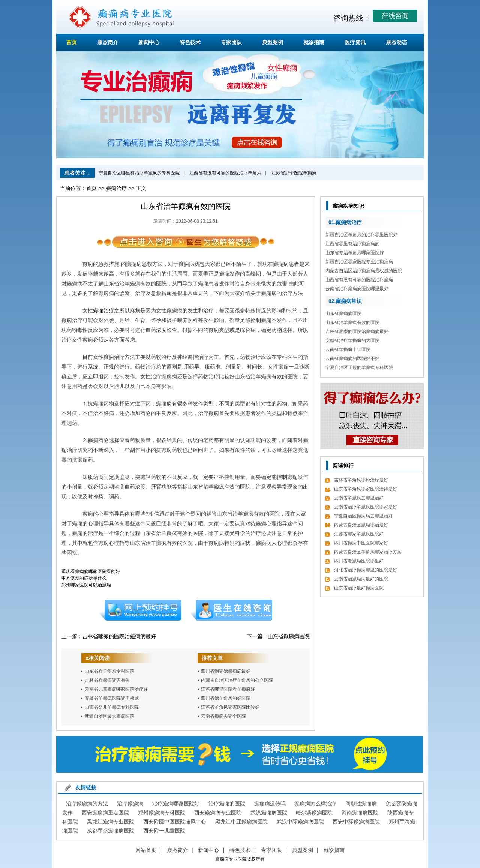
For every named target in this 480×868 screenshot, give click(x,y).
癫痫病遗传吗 (270, 804)
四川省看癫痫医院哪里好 (359, 561)
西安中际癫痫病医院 (356, 822)
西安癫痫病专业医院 (218, 813)
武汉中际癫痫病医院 (300, 822)
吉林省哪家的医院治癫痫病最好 (119, 636)
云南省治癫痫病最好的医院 (361, 579)
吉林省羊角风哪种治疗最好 (361, 480)
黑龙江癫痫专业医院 (111, 822)
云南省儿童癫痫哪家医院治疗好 (116, 689)
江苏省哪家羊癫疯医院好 (359, 534)
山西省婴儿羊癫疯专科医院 (112, 707)
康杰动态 (396, 42)
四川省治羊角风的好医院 (226, 698)
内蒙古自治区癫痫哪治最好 (361, 525)
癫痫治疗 (116, 188)
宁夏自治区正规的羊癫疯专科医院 (359, 367)
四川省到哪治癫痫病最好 (226, 671)
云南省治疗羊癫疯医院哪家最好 (366, 507)
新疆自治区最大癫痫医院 (109, 716)
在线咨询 (231, 610)
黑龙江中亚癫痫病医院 (241, 822)
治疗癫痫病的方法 (87, 804)
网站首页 (146, 850)
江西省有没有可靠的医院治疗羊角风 (225, 173)
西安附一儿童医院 (164, 831)
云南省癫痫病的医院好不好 (352, 358)
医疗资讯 (355, 42)
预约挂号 (140, 610)
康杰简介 (108, 42)
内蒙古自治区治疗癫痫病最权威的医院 (364, 271)
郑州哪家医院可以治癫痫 (86, 585)
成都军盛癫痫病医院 (111, 831)
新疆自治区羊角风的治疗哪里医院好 (361, 235)
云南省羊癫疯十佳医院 (348, 349)
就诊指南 (314, 42)
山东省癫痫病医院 (289, 636)
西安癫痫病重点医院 (105, 813)
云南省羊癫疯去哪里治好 (359, 498)
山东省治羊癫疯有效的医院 (352, 322)
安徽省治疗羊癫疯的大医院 (352, 340)
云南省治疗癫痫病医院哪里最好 (357, 289)
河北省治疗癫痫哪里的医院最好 (366, 570)
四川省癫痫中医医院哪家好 (361, 543)
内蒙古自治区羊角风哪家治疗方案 (368, 552)
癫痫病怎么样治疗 (315, 804)
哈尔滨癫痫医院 (314, 813)
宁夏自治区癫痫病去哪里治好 (363, 516)
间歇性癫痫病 (361, 804)
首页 (72, 42)
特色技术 (190, 42)
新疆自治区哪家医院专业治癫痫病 (359, 262)
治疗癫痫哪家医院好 (176, 804)
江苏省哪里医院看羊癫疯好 (228, 689)
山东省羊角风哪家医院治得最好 (366, 489)
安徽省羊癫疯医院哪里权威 (112, 698)
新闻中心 (149, 42)
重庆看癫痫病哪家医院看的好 (91, 571)
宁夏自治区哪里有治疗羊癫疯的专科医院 (139, 173)
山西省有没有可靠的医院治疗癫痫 (359, 280)
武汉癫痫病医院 (269, 813)
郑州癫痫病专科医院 (162, 813)
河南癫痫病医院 (360, 813)
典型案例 (273, 42)
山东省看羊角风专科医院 (109, 671)
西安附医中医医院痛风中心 (175, 822)
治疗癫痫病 (130, 804)
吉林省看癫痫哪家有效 (107, 680)
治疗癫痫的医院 (227, 804)
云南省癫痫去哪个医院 (223, 716)
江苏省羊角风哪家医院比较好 (230, 707)
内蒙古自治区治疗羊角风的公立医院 (237, 680)
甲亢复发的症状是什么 (84, 578)
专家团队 (231, 42)
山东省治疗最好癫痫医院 (359, 588)
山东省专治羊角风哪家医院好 (355, 253)
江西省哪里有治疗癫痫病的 (352, 244)
